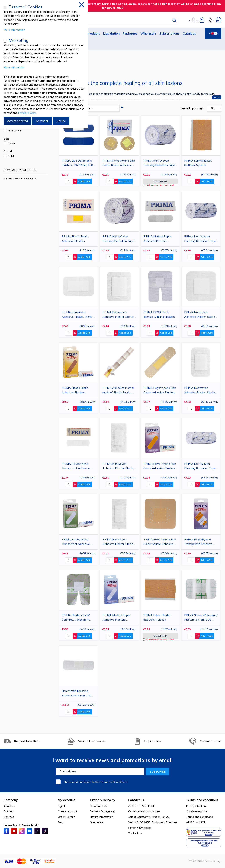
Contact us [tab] (136, 800)
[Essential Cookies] (5, 8)
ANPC (190, 822)
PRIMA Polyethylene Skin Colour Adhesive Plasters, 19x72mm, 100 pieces (160, 391)
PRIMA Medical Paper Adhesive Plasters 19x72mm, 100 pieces (158, 239)
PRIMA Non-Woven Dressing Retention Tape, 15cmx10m (200, 239)
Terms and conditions (199, 817)
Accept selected (17, 121)
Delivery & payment (102, 811)
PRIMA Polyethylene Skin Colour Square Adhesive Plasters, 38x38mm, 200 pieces (160, 542)
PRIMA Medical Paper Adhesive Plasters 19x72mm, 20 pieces (116, 618)
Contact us (135, 833)
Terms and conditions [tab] (202, 800)
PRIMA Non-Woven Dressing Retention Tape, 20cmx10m (200, 466)
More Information (14, 30)
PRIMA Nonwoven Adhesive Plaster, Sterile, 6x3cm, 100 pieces (118, 466)
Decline (61, 121)
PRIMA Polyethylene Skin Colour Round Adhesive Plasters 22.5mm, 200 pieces (119, 163)
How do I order (99, 806)
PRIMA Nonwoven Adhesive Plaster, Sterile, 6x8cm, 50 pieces (118, 315)
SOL (203, 822)
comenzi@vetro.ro (139, 828)
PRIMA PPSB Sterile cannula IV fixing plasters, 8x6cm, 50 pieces (159, 315)
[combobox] (116, 21)
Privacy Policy (27, 113)
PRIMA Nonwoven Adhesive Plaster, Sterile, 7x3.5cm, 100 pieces (118, 542)
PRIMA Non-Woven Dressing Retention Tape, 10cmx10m (159, 163)
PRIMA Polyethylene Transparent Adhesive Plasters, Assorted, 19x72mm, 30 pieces (198, 542)
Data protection (196, 806)
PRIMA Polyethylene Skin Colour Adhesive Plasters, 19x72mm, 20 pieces (160, 466)
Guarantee (96, 822)
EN (213, 33)
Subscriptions (169, 33)
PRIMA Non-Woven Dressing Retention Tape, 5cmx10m (118, 239)
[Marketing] (5, 41)
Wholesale (148, 33)
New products (89, 33)
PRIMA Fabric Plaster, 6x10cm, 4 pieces (157, 617)
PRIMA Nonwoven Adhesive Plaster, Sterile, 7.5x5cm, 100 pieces (200, 391)
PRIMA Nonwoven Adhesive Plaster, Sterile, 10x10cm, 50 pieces (200, 315)
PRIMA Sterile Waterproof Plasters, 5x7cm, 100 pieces (201, 618)
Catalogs (189, 33)
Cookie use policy (197, 811)
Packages (130, 33)
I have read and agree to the (96, 782)
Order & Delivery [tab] (102, 800)
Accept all (42, 121)
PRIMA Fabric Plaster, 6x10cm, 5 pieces (198, 163)
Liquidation (111, 33)
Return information (102, 817)
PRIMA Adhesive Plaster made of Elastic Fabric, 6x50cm (118, 391)
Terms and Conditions (114, 782)
